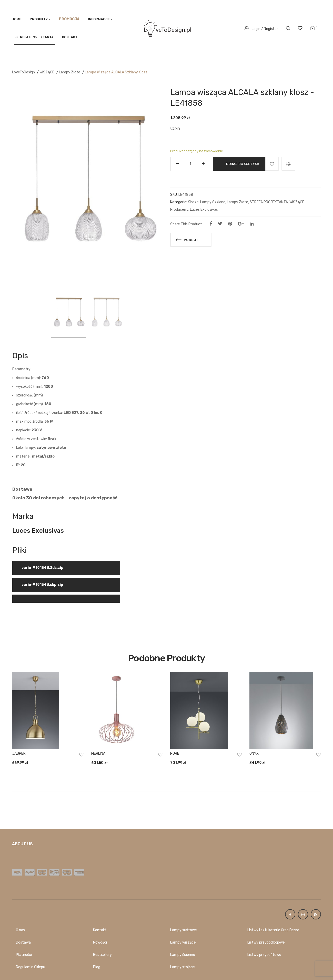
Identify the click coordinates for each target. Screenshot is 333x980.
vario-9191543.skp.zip (42, 585)
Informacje (99, 19)
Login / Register (261, 29)
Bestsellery (102, 955)
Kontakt (70, 37)
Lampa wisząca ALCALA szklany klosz (116, 72)
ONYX (254, 754)
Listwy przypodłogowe (266, 942)
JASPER (19, 754)
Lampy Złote (70, 72)
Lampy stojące (183, 967)
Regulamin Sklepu (31, 967)
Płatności (24, 955)
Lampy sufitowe (184, 930)
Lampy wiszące (183, 942)
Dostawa (23, 942)
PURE (175, 754)
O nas (20, 930)
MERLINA (98, 754)
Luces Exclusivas (204, 210)
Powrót (187, 240)
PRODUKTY (39, 19)
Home (16, 19)
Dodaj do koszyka (243, 164)
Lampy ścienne (183, 955)
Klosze (193, 202)
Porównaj (288, 164)
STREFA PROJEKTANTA (34, 37)
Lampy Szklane (213, 202)
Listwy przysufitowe (264, 955)
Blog (97, 967)
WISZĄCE (47, 72)
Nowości (100, 942)
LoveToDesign (23, 72)
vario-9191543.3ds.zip (42, 568)
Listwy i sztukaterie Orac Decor (273, 930)
